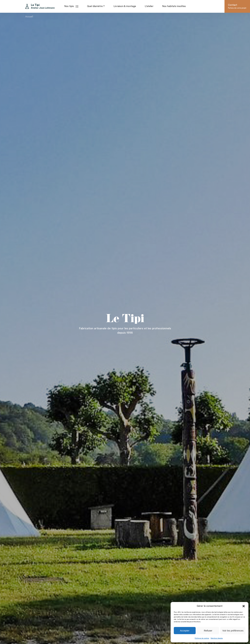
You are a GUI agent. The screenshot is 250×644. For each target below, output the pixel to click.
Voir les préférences (233, 631)
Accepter (185, 631)
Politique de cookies (202, 638)
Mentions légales (217, 638)
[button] (244, 606)
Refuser (208, 631)
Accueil (29, 15)
